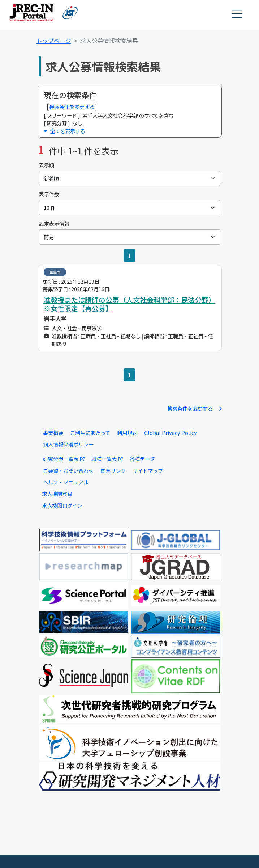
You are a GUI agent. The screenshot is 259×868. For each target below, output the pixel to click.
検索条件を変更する (72, 107)
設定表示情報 (54, 224)
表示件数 (49, 194)
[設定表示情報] (130, 237)
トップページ (54, 41)
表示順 (47, 165)
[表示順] (130, 178)
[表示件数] (130, 208)
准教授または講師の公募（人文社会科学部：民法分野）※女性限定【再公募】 (129, 304)
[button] (237, 14)
